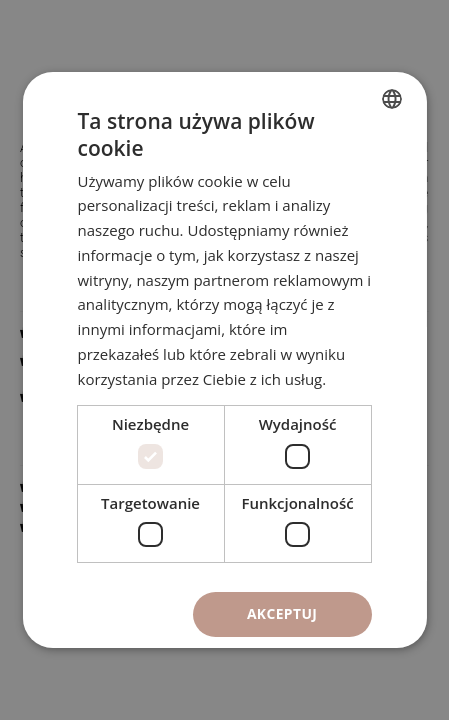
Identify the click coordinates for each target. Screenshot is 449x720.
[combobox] (392, 99)
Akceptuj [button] (282, 613)
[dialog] (224, 360)
